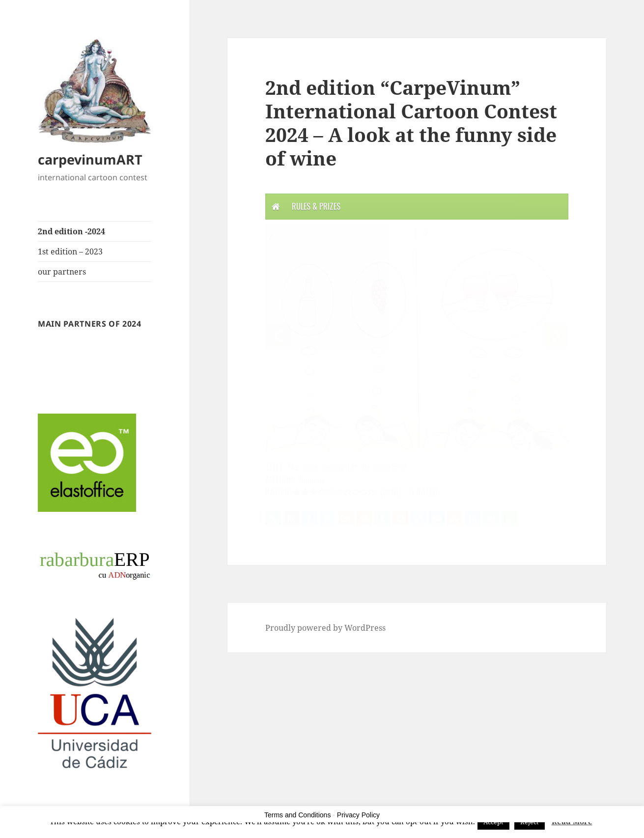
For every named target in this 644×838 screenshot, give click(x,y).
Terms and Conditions (297, 815)
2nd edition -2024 (71, 231)
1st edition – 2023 (70, 251)
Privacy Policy (358, 815)
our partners (62, 272)
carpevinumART (90, 159)
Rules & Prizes (316, 206)
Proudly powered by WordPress (325, 628)
